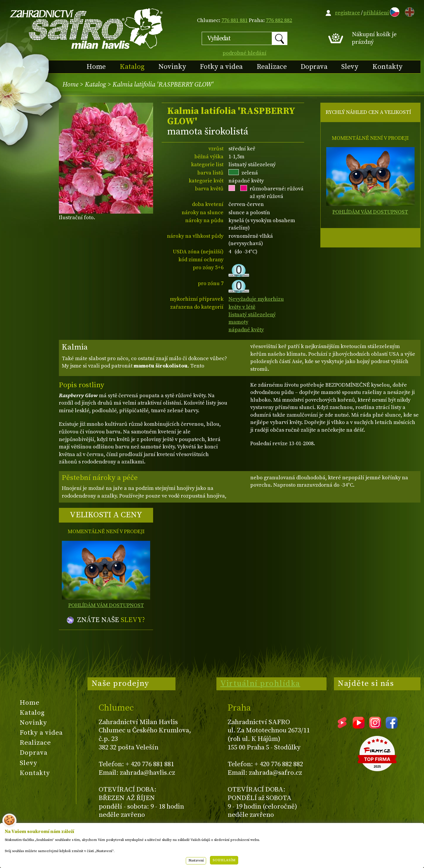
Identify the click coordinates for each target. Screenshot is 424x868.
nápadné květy (246, 330)
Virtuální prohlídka (260, 684)
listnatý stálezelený (252, 315)
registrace (348, 13)
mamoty (238, 322)
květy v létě (242, 307)
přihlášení (376, 13)
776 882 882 (279, 20)
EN (408, 11)
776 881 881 (235, 20)
